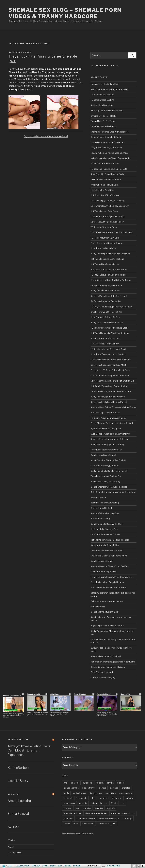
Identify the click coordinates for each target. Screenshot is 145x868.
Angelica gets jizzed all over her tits (107, 626)
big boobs (87, 783)
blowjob (102, 788)
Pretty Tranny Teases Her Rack (105, 413)
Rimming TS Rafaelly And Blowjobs (107, 110)
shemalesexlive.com (109, 818)
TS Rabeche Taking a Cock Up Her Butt (109, 169)
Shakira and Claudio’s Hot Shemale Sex (109, 556)
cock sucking (126, 793)
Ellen (93, 798)
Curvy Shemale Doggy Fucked (105, 466)
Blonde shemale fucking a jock (105, 612)
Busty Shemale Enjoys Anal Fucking (107, 444)
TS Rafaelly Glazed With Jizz (103, 126)
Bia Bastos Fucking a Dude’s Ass (106, 301)
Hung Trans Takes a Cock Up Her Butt (108, 354)
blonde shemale (98, 607)
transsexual (88, 824)
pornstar (87, 808)
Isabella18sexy (18, 781)
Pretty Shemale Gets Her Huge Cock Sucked (112, 423)
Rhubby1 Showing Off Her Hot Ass (106, 312)
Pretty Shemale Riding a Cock (105, 185)
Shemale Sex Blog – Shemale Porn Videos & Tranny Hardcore (65, 13)
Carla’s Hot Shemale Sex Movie (105, 534)
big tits (110, 783)
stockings (127, 818)
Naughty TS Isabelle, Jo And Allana (106, 148)
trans (76, 824)
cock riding (111, 793)
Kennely (13, 826)
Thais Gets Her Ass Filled (102, 190)
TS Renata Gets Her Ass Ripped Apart (108, 349)
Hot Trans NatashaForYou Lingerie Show (110, 333)
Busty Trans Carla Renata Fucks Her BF (109, 471)
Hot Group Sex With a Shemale (105, 195)
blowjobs (114, 788)
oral (123, 803)
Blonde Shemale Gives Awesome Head (109, 487)
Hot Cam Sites (15, 852)
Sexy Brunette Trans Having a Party (107, 174)
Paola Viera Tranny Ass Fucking (105, 482)
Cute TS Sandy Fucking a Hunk (105, 344)
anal (66, 783)
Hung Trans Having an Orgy (103, 248)
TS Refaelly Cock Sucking (102, 100)
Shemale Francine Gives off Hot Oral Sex (110, 566)
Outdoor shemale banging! (103, 678)
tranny (67, 824)
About (11, 847)
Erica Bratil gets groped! (102, 672)
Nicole (114, 803)
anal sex (75, 783)
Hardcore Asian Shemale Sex (104, 529)
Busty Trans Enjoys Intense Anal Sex (108, 397)
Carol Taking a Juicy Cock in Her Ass (107, 582)
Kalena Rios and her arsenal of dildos (108, 667)
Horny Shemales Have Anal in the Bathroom (111, 280)
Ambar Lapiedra (19, 801)
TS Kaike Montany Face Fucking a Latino (110, 328)
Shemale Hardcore (72, 813)
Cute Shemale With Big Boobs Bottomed (110, 376)
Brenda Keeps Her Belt (101, 508)
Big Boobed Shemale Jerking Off (106, 429)
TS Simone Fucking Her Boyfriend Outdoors (111, 391)
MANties (90, 834)
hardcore (129, 798)
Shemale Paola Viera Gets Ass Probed (109, 296)
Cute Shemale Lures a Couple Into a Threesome (113, 492)
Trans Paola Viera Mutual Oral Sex (106, 450)
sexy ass (99, 808)
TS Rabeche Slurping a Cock (104, 227)
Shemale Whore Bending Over (105, 513)
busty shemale (80, 793)
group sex (117, 798)
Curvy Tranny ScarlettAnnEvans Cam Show (110, 360)
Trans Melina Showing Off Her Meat (107, 217)
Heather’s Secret (99, 497)
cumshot (68, 798)
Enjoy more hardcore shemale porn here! (46, 136)
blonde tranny (89, 788)
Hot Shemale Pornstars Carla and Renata (110, 540)
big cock (100, 783)
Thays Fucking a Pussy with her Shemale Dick (112, 577)
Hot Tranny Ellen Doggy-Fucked (105, 264)
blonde (121, 783)
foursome (104, 798)
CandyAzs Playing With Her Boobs (106, 285)
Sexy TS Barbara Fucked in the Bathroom (110, 439)
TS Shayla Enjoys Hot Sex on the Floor (108, 275)
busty (66, 793)
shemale (111, 808)
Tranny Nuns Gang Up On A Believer (107, 142)
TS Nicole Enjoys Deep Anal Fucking (107, 201)
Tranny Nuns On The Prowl (103, 121)
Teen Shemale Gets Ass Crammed (107, 550)
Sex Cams (13, 794)
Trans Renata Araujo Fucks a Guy (106, 476)
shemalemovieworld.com (123, 813)
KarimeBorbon (18, 768)
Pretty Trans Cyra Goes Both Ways (107, 243)
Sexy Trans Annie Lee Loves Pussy (107, 222)
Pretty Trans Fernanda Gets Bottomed (109, 270)
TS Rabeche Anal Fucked (102, 95)
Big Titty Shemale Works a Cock (106, 338)
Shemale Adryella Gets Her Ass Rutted (109, 402)
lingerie (104, 803)
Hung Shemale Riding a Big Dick (105, 317)
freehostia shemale (69, 834)
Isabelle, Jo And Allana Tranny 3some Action (111, 158)
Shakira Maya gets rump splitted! (106, 656)
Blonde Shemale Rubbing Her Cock (107, 524)
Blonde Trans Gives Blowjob (104, 455)
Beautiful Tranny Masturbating (105, 503)
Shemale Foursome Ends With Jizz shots (110, 132)
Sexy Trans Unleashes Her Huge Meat (108, 365)
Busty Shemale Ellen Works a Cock (107, 323)
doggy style (81, 798)
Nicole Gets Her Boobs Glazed (105, 163)
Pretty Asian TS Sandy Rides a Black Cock (110, 370)
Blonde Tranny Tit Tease (102, 561)
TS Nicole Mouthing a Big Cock (105, 238)
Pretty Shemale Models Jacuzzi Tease (108, 587)
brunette (126, 788)
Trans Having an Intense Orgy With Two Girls (111, 232)
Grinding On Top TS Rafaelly (103, 116)
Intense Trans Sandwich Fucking (106, 179)
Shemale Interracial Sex (96, 813)
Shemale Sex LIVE (18, 740)
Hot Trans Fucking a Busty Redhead (107, 259)
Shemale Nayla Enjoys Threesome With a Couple (113, 407)
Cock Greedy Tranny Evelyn (103, 572)
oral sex (67, 808)
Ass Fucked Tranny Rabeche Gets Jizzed (109, 89)
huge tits (83, 803)
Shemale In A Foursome (102, 105)
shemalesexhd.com (86, 818)
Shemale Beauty (81, 834)
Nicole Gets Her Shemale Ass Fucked (108, 460)
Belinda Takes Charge (101, 519)
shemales (68, 818)
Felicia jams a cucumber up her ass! (107, 601)
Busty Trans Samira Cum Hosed (105, 291)
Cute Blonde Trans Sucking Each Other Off (110, 434)
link (143, 824)
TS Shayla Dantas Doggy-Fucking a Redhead (111, 307)
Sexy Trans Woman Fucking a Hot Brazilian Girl (112, 381)
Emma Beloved (18, 814)
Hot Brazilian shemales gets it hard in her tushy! (113, 662)
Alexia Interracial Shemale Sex (105, 545)
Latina (94, 803)
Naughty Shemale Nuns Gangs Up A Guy (109, 153)
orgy (77, 808)
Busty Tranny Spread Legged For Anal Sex (110, 254)
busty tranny (96, 793)
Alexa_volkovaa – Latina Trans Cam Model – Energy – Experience (29, 750)
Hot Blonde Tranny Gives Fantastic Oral (109, 386)
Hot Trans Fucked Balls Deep (104, 211)
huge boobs (69, 803)
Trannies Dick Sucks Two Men (105, 84)
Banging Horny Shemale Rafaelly (106, 137)
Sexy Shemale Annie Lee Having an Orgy (110, 206)
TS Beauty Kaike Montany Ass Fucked (108, 418)
